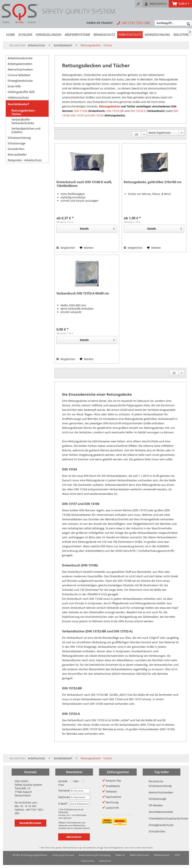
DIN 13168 (81, 111)
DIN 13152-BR (115, 111)
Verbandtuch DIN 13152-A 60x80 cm (83, 293)
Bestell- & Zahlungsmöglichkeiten (30, 855)
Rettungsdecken (109, 106)
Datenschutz (88, 861)
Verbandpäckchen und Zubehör (26, 130)
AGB (177, 855)
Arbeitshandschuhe (20, 58)
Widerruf (120, 855)
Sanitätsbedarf (18, 104)
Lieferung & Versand (63, 855)
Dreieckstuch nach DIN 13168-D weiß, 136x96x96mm (84, 184)
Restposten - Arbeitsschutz (25, 160)
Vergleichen (66, 248)
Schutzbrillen (16, 149)
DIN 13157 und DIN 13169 (87, 115)
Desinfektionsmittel (161, 812)
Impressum (105, 861)
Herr (75, 781)
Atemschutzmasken (20, 69)
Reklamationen (162, 855)
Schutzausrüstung (19, 138)
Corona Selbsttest (19, 75)
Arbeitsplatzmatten (20, 64)
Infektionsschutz (18, 97)
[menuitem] (138, 4)
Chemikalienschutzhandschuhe (162, 818)
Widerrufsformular (139, 855)
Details (97, 228)
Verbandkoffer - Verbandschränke (23, 121)
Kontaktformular (30, 823)
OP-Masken (156, 805)
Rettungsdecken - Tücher (24, 112)
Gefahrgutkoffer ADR (21, 92)
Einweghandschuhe (20, 81)
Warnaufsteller (17, 154)
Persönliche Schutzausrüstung (160, 784)
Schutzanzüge (16, 143)
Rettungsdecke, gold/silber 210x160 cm (153, 182)
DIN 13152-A (138, 111)
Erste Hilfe (14, 86)
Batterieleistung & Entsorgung (95, 855)
